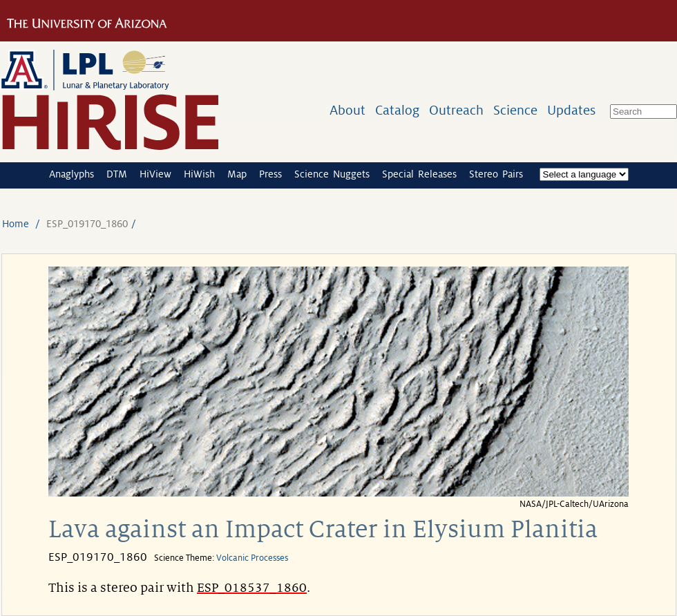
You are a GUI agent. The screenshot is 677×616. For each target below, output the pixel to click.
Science (515, 110)
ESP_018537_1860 (252, 588)
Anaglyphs (71, 174)
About (347, 110)
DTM (117, 174)
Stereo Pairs (496, 174)
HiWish (199, 174)
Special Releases (419, 174)
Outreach (456, 110)
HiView (155, 174)
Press (270, 174)
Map (237, 174)
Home (16, 224)
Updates (571, 110)
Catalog (397, 110)
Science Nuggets (332, 174)
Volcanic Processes (252, 558)
